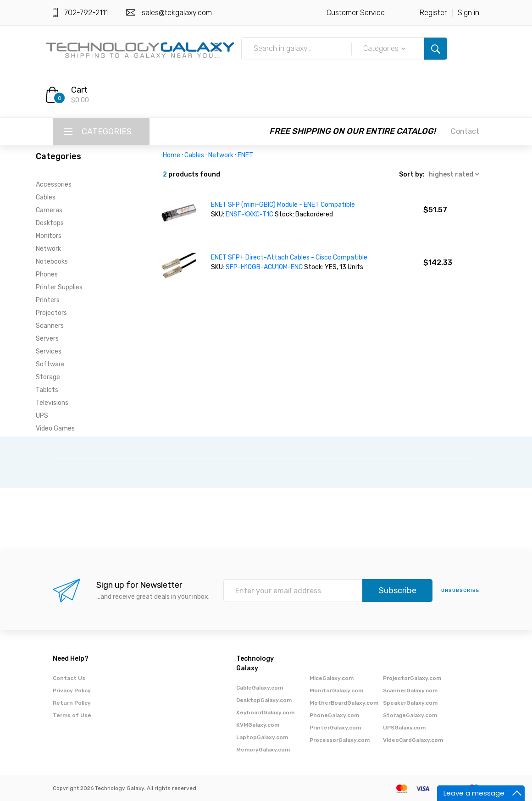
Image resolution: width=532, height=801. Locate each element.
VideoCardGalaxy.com (413, 740)
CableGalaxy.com (260, 688)
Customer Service (356, 13)
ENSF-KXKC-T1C (249, 214)
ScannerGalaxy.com (410, 691)
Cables (46, 197)
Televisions (52, 403)
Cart (79, 90)
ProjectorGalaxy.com (412, 678)
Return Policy (72, 703)
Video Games (55, 428)
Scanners (50, 326)
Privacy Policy (72, 691)
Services (49, 351)
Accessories (54, 185)
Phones (47, 274)
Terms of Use (72, 715)
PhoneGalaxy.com (334, 715)
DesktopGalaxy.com (264, 700)
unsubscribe (460, 591)
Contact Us (69, 678)
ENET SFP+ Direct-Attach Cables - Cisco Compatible (289, 257)
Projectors (51, 313)
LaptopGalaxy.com (262, 737)
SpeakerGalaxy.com (410, 703)
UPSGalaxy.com (404, 728)
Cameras (49, 210)
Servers (47, 339)
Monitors (49, 236)
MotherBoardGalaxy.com (344, 703)
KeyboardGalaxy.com (265, 713)
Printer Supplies (59, 287)
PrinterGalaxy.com (335, 728)
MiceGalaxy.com (332, 678)
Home (172, 155)
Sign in (468, 13)
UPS (42, 416)
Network (48, 249)
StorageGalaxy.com (410, 715)
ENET (245, 155)
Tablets (47, 390)
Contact (465, 131)
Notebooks (52, 262)
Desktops (50, 223)
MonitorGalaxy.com (336, 691)
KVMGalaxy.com (258, 725)
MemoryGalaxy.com (263, 750)
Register (433, 13)
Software (50, 364)
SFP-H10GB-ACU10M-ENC (264, 267)
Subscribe (398, 591)
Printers (48, 300)
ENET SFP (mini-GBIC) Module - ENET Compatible (283, 205)
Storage (48, 377)
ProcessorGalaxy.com (340, 740)
